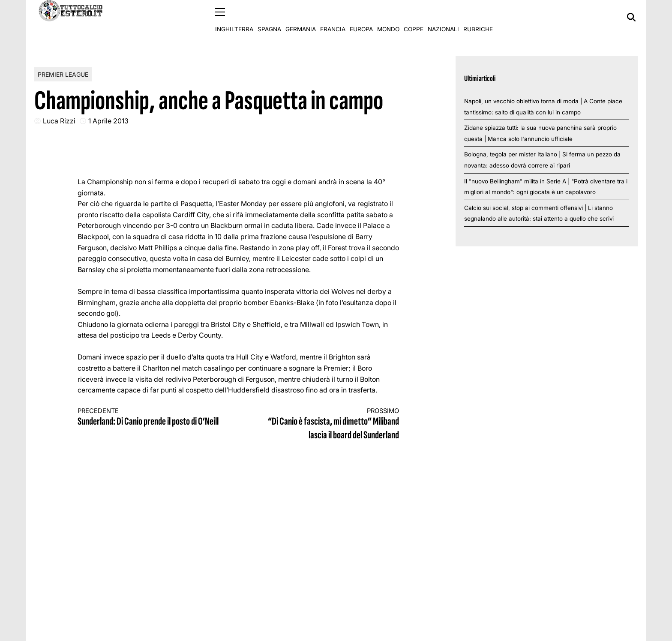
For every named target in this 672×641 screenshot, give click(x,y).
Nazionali (443, 17)
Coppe (414, 17)
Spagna (269, 17)
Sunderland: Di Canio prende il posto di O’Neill (150, 417)
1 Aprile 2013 (108, 121)
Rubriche (478, 17)
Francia (333, 17)
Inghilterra (234, 17)
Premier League (63, 74)
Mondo (388, 17)
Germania (301, 17)
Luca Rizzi (59, 121)
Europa (361, 17)
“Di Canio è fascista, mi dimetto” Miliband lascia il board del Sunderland (327, 424)
